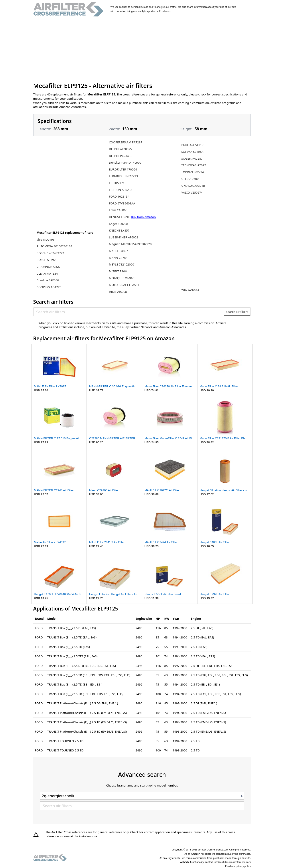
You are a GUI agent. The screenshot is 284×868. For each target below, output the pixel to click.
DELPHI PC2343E (120, 156)
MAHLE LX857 (118, 251)
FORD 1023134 (119, 196)
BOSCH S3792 (46, 260)
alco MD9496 (46, 240)
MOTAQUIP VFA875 (122, 278)
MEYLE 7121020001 (122, 264)
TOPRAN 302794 (193, 172)
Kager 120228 (118, 224)
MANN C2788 (118, 258)
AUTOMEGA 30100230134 (54, 246)
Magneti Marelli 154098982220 (130, 244)
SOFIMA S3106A (192, 152)
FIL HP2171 (117, 183)
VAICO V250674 (192, 192)
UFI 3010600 (190, 179)
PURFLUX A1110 (192, 145)
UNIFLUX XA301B (193, 186)
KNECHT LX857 (119, 230)
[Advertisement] (142, 50)
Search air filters (237, 312)
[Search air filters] (129, 312)
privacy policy (243, 866)
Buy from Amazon (143, 217)
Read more (165, 11)
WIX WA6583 (190, 290)
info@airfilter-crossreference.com (232, 862)
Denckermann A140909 (125, 163)
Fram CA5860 (118, 210)
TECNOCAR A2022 (194, 165)
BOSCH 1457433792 (50, 253)
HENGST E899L (120, 217)
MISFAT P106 (118, 271)
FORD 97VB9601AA (122, 203)
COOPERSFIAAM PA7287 (126, 142)
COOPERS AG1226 (49, 287)
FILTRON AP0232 (121, 190)
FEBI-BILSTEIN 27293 (123, 176)
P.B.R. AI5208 (118, 292)
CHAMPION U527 (49, 267)
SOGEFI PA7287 (192, 159)
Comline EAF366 (48, 280)
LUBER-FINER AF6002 (124, 237)
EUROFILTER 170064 (123, 169)
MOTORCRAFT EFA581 (124, 285)
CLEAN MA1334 (47, 273)
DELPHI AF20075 (120, 149)
